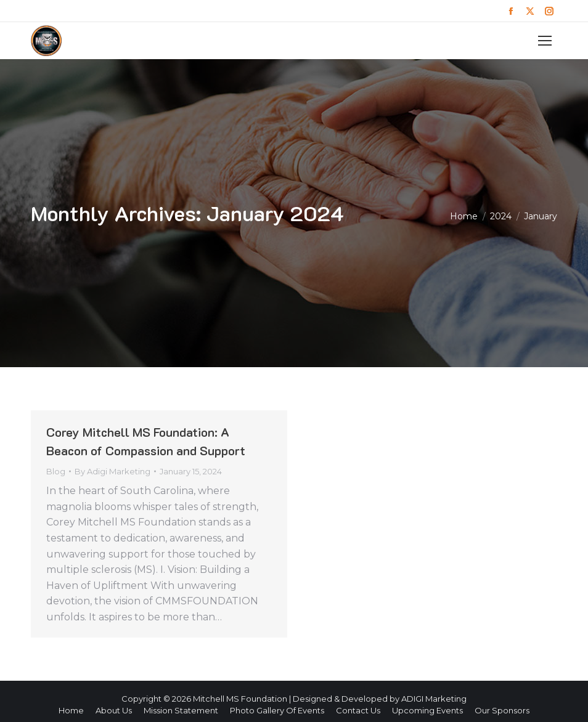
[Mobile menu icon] (545, 41)
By (112, 471)
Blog (56, 471)
